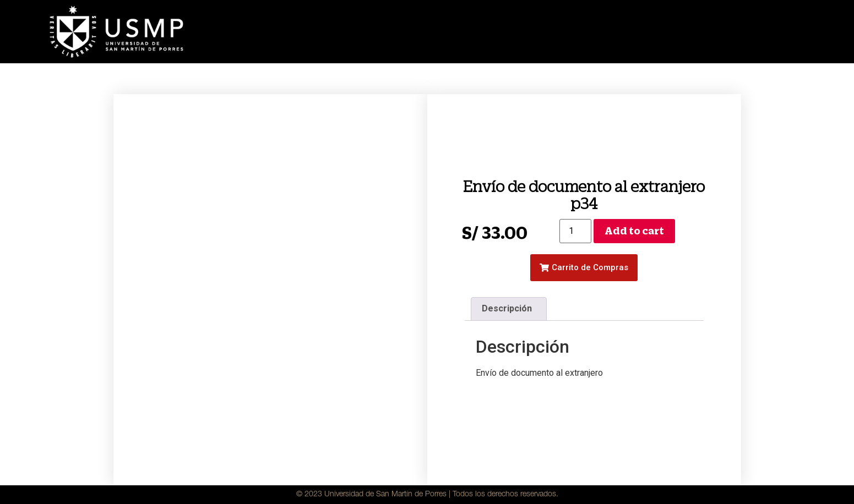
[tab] (509, 309)
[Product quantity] (575, 231)
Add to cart (634, 231)
